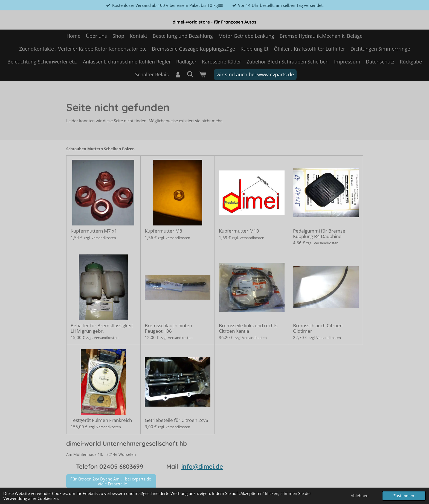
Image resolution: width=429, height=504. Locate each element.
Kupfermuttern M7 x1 (94, 231)
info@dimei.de (202, 467)
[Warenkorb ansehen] (203, 75)
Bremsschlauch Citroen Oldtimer (318, 328)
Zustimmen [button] (404, 496)
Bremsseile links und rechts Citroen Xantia (248, 328)
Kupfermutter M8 (163, 231)
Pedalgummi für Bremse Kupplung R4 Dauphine (319, 234)
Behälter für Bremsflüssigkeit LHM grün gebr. (102, 328)
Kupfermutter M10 (239, 231)
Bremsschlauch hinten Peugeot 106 (168, 328)
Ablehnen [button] (360, 496)
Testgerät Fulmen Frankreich (101, 420)
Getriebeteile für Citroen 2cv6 (176, 420)
